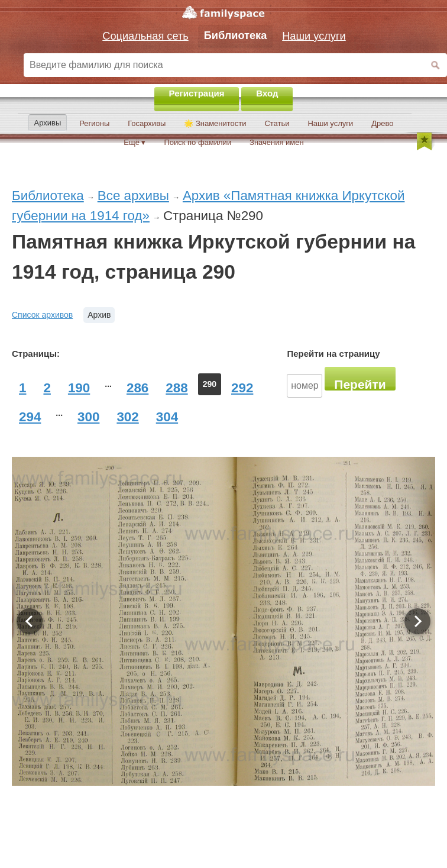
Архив (99, 315)
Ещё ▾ (135, 142)
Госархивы (147, 123)
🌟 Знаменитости (215, 123)
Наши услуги (330, 123)
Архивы (48, 123)
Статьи (277, 123)
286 (137, 388)
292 (242, 388)
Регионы (94, 123)
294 (30, 417)
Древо (382, 123)
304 (167, 417)
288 (176, 388)
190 (79, 388)
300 (88, 417)
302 (127, 417)
